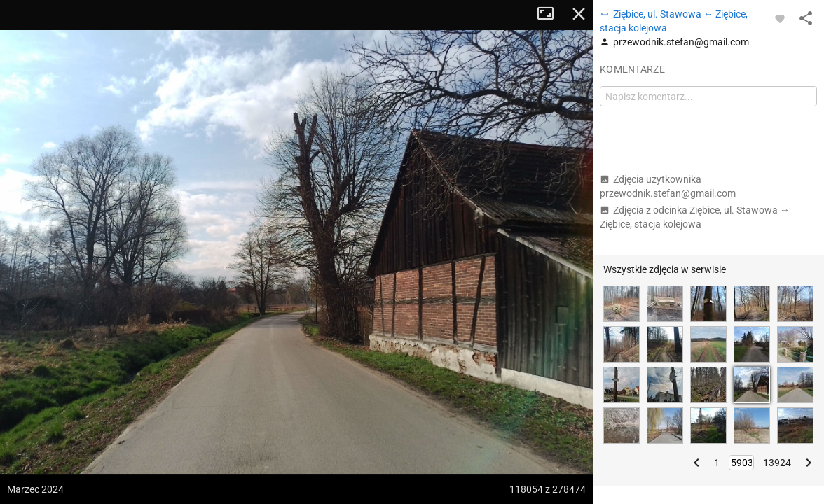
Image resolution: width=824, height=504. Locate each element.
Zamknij (579, 14)
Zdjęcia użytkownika (668, 186)
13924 (777, 463)
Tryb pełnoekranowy (551, 14)
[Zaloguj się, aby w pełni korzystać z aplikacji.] (780, 18)
